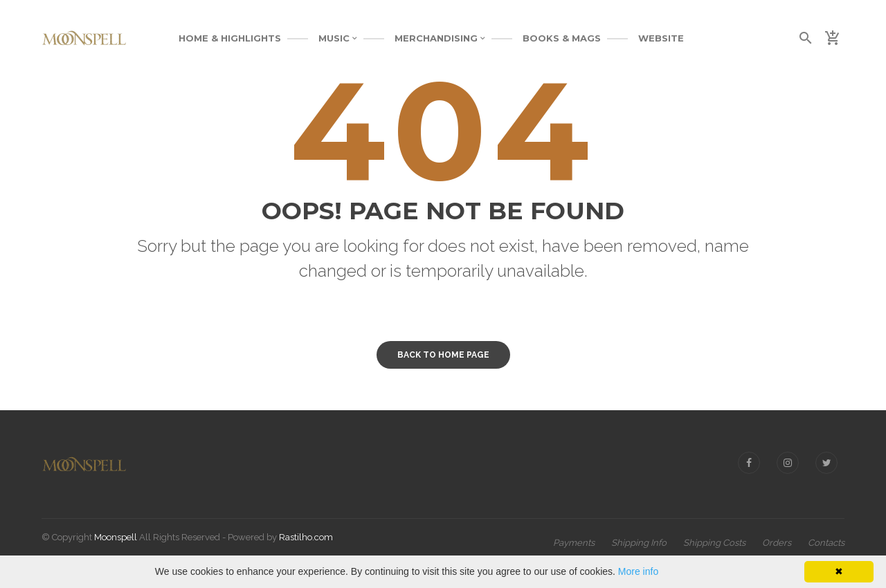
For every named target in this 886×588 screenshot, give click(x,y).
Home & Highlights (230, 38)
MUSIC (338, 38)
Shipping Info (639, 543)
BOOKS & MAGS (562, 38)
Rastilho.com (306, 537)
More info (638, 571)
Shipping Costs (714, 543)
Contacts (826, 543)
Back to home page (443, 355)
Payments (574, 543)
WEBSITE (661, 38)
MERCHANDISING (440, 38)
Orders (777, 543)
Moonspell (116, 537)
